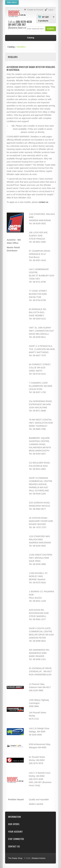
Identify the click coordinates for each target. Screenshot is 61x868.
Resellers (21, 47)
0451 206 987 (19, 25)
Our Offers (14, 824)
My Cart (46, 17)
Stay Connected (16, 839)
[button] (50, 29)
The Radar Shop (15, 858)
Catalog (11, 47)
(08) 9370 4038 (24, 22)
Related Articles (39, 858)
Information (14, 817)
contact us (43, 202)
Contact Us (14, 846)
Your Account (15, 832)
